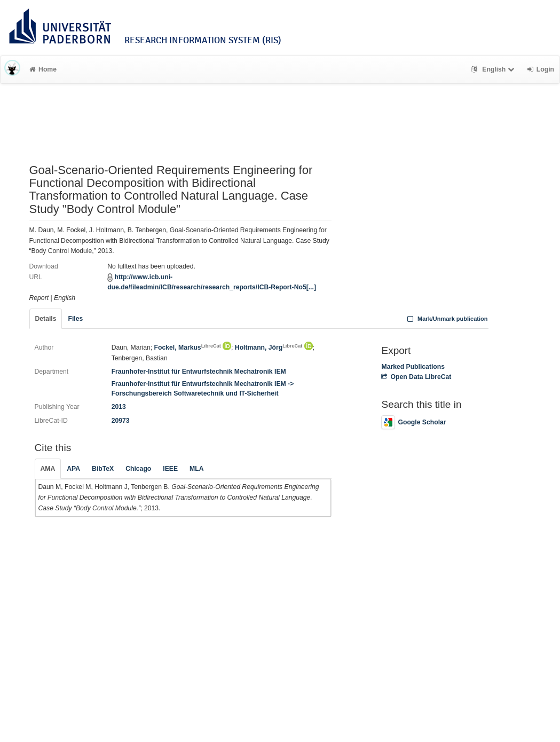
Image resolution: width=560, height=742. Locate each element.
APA (73, 469)
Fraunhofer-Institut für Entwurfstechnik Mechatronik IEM (199, 372)
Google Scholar (413, 422)
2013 (119, 407)
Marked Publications (413, 367)
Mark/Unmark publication (446, 319)
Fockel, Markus (188, 348)
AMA (48, 469)
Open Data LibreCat (416, 377)
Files (75, 319)
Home (43, 69)
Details (46, 319)
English (494, 69)
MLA (196, 469)
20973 (121, 421)
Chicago (138, 469)
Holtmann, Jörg (269, 348)
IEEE (170, 469)
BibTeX (103, 469)
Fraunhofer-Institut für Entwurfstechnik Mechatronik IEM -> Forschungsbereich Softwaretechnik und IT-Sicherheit (203, 388)
